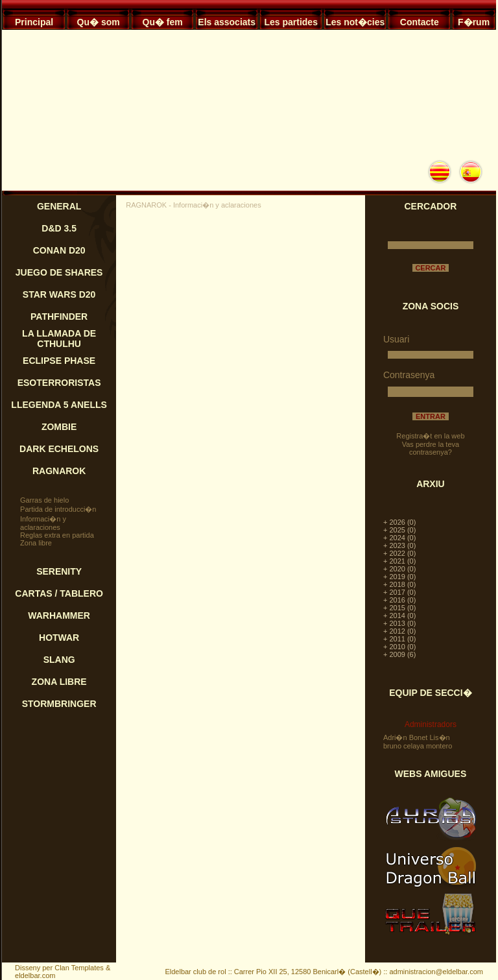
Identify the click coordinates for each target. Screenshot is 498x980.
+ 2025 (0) (399, 530)
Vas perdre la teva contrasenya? (431, 448)
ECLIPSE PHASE (59, 361)
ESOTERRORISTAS (59, 383)
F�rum (474, 22)
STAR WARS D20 (59, 294)
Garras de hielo (44, 500)
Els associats (227, 22)
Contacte (420, 22)
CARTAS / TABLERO (59, 593)
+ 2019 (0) (399, 577)
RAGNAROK (59, 471)
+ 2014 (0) (399, 615)
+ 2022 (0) (399, 553)
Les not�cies (355, 22)
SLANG (59, 660)
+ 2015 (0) (399, 608)
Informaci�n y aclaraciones (43, 523)
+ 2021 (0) (399, 561)
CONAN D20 (59, 250)
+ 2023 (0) (399, 545)
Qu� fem (163, 22)
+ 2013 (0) (399, 623)
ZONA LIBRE (59, 682)
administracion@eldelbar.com (436, 972)
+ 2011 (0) (399, 639)
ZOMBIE (59, 427)
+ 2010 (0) (399, 647)
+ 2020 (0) (399, 569)
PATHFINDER (59, 317)
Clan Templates (79, 968)
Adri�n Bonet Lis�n (417, 737)
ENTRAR (431, 416)
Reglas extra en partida (57, 535)
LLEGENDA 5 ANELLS (59, 405)
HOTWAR (59, 638)
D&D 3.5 (59, 228)
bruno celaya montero (418, 746)
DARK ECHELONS (59, 449)
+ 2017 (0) (399, 592)
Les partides (290, 22)
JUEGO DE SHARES (59, 272)
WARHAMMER (59, 615)
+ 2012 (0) (399, 631)
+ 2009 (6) (399, 654)
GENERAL (59, 206)
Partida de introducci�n (58, 509)
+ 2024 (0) (399, 538)
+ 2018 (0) (399, 584)
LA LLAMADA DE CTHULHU (59, 339)
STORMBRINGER (59, 704)
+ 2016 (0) (399, 600)
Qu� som (99, 22)
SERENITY (59, 571)
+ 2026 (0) (399, 522)
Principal (34, 22)
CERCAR (430, 268)
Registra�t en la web (430, 436)
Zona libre (36, 543)
